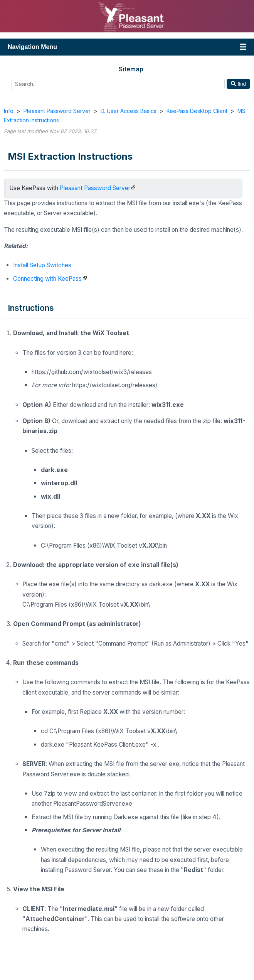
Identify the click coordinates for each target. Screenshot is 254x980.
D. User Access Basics (129, 111)
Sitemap (131, 69)
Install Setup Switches (42, 265)
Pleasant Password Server (57, 111)
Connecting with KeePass (47, 279)
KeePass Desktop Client (197, 111)
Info (9, 111)
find (238, 84)
